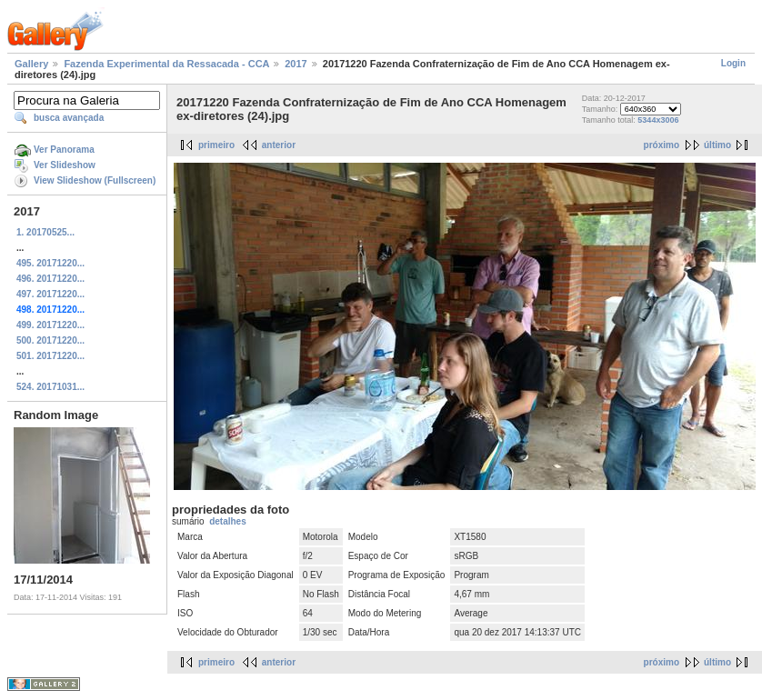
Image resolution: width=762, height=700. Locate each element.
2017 (296, 64)
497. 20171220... (50, 294)
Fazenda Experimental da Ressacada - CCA (166, 64)
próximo (662, 145)
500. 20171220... (50, 340)
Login (733, 63)
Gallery (31, 64)
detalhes (228, 521)
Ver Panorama (64, 150)
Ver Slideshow (65, 165)
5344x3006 (658, 120)
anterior (279, 145)
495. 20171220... (50, 263)
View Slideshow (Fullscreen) (95, 180)
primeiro (216, 145)
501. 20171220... (50, 356)
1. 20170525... (45, 232)
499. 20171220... (50, 325)
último (717, 145)
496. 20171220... (50, 279)
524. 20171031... (50, 387)
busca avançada (69, 118)
